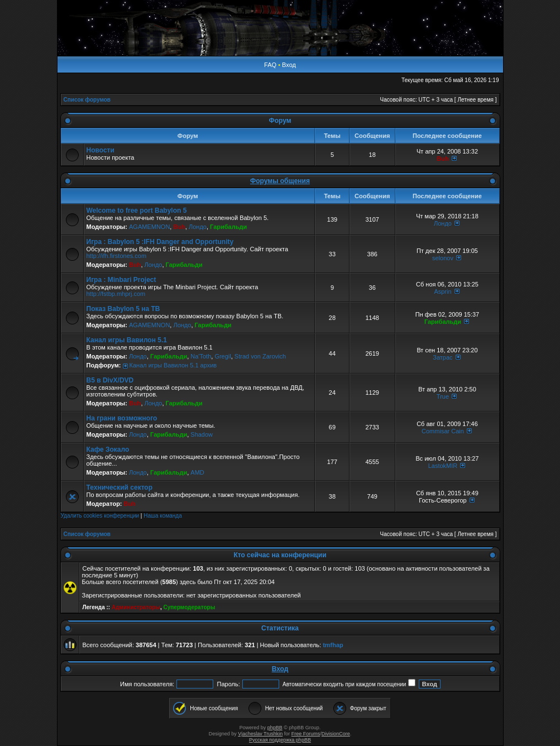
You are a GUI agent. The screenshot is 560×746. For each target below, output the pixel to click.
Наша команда (163, 516)
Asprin (442, 291)
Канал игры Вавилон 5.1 (127, 340)
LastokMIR (443, 466)
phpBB (275, 728)
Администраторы (136, 607)
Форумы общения (280, 181)
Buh (442, 159)
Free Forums (306, 734)
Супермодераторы (190, 607)
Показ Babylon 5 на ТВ (123, 309)
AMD (197, 472)
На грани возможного (122, 418)
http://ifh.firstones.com (117, 256)
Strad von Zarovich (260, 356)
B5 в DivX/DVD (110, 380)
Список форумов (87, 100)
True (443, 396)
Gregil (222, 356)
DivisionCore (336, 734)
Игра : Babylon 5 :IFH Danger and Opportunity (160, 242)
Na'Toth (201, 356)
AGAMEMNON (149, 227)
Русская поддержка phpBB (280, 740)
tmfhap (333, 645)
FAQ (270, 65)
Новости (100, 150)
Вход (289, 65)
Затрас (442, 357)
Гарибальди (228, 227)
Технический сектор (120, 487)
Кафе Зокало (108, 449)
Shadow (202, 434)
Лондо (198, 227)
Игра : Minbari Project (121, 280)
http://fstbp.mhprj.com (116, 294)
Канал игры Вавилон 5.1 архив (173, 365)
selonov (443, 258)
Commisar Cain (443, 431)
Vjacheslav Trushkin (260, 734)
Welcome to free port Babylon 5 (137, 211)
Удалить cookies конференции (100, 516)
